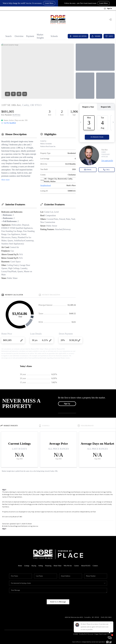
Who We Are (68, 566)
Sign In (108, 9)
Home (20, 566)
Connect (95, 566)
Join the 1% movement (34, 3)
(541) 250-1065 (106, 617)
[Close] (111, 624)
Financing (48, 566)
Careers (76, 566)
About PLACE (86, 566)
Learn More (50, 3)
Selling (41, 566)
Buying (34, 566)
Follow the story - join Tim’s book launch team (80, 3)
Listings (27, 566)
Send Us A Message (58, 602)
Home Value (58, 566)
